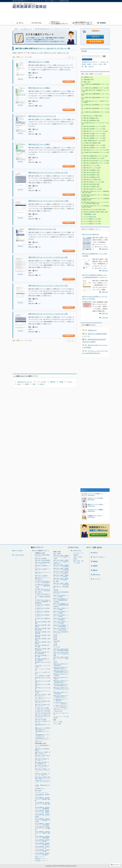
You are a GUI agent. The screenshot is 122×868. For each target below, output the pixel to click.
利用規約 (95, 561)
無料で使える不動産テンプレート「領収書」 (61, 596)
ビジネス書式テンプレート (26, 29)
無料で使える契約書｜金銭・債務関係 (42, 660)
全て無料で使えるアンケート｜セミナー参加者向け (61, 706)
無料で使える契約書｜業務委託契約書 (43, 629)
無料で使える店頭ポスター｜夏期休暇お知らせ (61, 681)
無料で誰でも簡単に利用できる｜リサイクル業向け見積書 (61, 654)
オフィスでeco (18, 551)
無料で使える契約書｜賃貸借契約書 (43, 636)
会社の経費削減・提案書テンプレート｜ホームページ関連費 (43, 816)
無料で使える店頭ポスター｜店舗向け (61, 675)
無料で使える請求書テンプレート (43, 566)
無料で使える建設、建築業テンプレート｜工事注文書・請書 (61, 580)
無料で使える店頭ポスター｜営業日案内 (61, 693)
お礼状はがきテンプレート (25, 382)
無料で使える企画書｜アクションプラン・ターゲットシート (43, 770)
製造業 (55, 639)
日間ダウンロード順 (63, 53)
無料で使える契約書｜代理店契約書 (43, 633)
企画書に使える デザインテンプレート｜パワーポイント (43, 782)
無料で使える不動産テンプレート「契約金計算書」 (61, 629)
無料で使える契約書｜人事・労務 (42, 656)
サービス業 (57, 647)
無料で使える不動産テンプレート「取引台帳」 (61, 622)
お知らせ (42, 384)
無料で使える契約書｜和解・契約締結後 (42, 653)
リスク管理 (77, 563)
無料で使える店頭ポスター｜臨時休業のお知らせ (61, 668)
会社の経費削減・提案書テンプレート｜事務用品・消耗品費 (43, 820)
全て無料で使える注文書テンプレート (43, 609)
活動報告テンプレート (41, 859)
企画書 (61, 382)
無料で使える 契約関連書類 (61, 587)
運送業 (55, 635)
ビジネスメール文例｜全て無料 (43, 673)
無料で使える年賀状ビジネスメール (43, 722)
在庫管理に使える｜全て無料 (43, 678)
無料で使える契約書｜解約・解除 (42, 646)
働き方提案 (38, 791)
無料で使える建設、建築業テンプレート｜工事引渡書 (61, 584)
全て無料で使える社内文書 (43, 710)
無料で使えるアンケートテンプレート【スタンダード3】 (48, 286)
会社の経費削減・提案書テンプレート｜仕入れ (43, 847)
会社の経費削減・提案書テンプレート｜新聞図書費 (43, 808)
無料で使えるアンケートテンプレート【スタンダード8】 (48, 314)
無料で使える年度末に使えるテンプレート (43, 705)
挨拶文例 (53, 382)
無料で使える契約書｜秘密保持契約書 (43, 649)
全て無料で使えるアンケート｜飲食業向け (61, 700)
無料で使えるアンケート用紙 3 (39, 144)
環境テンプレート (40, 857)
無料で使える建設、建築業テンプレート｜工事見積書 (61, 566)
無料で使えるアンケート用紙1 (39, 62)
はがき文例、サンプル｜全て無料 (43, 666)
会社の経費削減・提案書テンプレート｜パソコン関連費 (43, 828)
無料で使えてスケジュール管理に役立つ (43, 578)
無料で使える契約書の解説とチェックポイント (43, 563)
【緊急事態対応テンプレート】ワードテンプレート (43, 739)
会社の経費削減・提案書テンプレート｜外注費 (43, 851)
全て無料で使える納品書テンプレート (43, 612)
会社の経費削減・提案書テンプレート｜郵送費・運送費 (43, 799)
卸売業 (55, 637)
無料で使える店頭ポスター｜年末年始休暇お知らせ (61, 685)
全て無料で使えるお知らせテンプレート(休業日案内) (43, 582)
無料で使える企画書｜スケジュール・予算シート (43, 774)
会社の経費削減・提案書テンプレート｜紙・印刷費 (43, 811)
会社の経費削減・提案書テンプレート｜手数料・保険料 (43, 833)
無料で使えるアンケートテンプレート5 (42, 229)
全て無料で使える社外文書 (43, 712)
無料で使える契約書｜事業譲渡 (43, 622)
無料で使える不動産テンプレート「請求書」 (61, 609)
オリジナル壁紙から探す (90, 217)
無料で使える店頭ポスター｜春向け (61, 678)
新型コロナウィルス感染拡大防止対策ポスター (43, 729)
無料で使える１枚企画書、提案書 (43, 749)
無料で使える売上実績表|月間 (90, 234)
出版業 (55, 662)
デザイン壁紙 (57, 724)
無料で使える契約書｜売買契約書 (43, 639)
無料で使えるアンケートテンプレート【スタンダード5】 (48, 257)
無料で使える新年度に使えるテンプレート (43, 702)
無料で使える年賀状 (41, 719)
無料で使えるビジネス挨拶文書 (43, 685)
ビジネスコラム (77, 551)
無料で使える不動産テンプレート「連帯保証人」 (61, 619)
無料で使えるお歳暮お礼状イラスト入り (43, 717)
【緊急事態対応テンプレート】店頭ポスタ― (43, 735)
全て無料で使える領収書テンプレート (43, 616)
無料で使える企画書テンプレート (43, 570)
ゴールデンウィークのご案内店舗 (61, 717)
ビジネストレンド (78, 553)
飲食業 (55, 645)
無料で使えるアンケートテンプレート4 (42, 116)
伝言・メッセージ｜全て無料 (43, 670)
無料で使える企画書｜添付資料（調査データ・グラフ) (43, 778)
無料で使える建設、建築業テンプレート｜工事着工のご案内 (61, 557)
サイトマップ (96, 579)
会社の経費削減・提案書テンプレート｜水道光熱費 (43, 824)
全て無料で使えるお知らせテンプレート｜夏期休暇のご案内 (43, 586)
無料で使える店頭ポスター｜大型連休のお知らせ (61, 696)
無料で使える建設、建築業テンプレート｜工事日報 (61, 576)
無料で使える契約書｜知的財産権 (43, 643)
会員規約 (95, 566)
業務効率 (76, 555)
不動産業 (56, 590)
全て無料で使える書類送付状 (43, 619)
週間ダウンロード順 (50, 53)
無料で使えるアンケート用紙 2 (39, 88)
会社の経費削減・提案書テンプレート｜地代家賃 (43, 854)
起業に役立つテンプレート (61, 709)
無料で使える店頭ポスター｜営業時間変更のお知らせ (61, 671)
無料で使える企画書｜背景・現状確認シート (42, 763)
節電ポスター (39, 741)
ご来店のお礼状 (58, 711)
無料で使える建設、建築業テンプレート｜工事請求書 (61, 569)
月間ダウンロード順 (37, 53)
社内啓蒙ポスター (40, 789)
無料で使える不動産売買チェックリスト (61, 633)
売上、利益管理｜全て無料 (43, 676)
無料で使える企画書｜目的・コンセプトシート (42, 766)
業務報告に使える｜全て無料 (43, 663)
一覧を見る (105, 318)
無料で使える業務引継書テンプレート (43, 556)
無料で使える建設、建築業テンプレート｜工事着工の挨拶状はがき (61, 562)
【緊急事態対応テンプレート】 (43, 732)
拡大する (20, 79)
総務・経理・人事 (78, 561)
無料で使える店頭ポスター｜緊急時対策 (61, 665)
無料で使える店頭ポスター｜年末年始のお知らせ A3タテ (61, 689)
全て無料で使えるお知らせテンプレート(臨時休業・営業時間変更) (43, 602)
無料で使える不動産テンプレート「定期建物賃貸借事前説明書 (61, 605)
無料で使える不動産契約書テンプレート (61, 593)
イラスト (70, 382)
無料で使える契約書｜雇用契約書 (43, 626)
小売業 (55, 643)
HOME (16, 29)
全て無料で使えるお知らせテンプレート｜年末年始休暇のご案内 (43, 591)
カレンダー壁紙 (58, 722)
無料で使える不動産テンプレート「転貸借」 (61, 616)
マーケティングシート (41, 793)
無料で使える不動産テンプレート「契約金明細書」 (61, 626)
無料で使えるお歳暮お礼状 (43, 714)
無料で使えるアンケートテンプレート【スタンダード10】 (49, 201)
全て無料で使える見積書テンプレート (43, 606)
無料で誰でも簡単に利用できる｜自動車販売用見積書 (61, 650)
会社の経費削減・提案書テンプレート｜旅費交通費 (43, 837)
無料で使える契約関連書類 (43, 560)
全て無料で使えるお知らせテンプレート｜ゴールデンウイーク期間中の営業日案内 (43, 596)
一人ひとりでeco (19, 555)
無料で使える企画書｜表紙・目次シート (42, 760)
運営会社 (95, 570)
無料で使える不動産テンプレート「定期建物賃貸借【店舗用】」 (61, 600)
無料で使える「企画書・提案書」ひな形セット (43, 753)
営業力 (75, 559)
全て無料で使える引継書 (42, 708)
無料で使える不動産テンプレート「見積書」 (61, 612)
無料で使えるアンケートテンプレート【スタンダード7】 (48, 173)
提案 (34, 384)
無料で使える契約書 (41, 558)
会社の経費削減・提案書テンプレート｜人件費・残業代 (43, 804)
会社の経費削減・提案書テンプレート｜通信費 (43, 841)
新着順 (14, 53)
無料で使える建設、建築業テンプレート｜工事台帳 (61, 572)
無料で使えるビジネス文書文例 (43, 682)
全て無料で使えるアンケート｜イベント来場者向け (61, 703)
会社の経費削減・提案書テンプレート (43, 795)
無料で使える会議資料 (41, 576)
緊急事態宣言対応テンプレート (43, 725)
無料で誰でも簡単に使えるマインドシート (43, 756)
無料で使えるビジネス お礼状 (43, 688)
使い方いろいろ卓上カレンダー (61, 714)
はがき (19, 384)
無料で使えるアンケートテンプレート (43, 573)
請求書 (27, 384)
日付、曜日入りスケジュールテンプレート (43, 699)
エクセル (43, 382)
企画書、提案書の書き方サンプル (43, 786)
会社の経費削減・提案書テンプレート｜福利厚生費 (43, 844)
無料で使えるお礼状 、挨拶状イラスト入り (43, 695)
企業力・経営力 (78, 557)
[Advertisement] (74, 15)
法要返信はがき (92, 330)
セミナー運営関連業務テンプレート (43, 746)
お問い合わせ (96, 575)
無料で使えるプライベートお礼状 (43, 692)
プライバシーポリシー (99, 557)
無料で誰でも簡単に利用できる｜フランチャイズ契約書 (61, 659)
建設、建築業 (57, 554)
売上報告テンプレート (41, 861)
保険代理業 (57, 641)
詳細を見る (105, 249)
